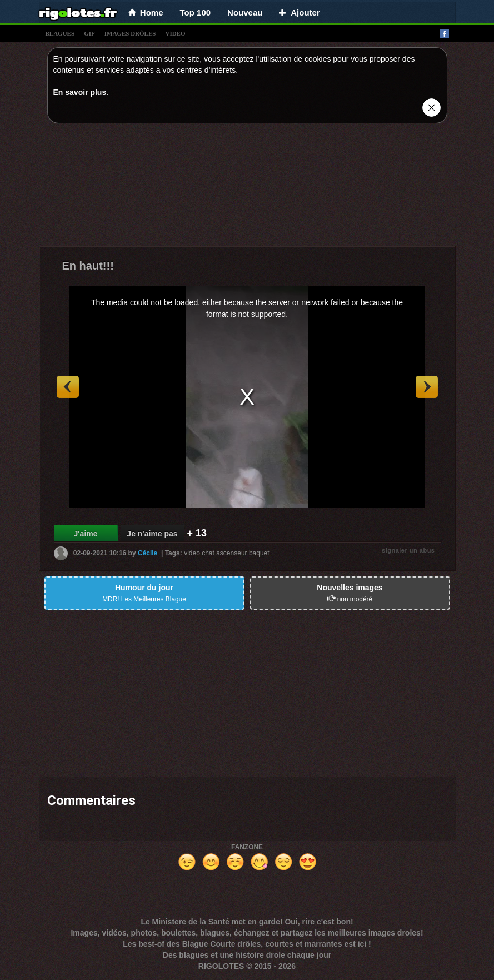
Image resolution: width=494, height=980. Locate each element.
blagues (60, 33)
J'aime (85, 534)
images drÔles (130, 33)
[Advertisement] (247, 187)
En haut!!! (88, 266)
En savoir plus (80, 92)
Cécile (148, 553)
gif (89, 33)
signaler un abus (408, 550)
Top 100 (196, 13)
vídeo (175, 33)
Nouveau (245, 13)
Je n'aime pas (152, 534)
